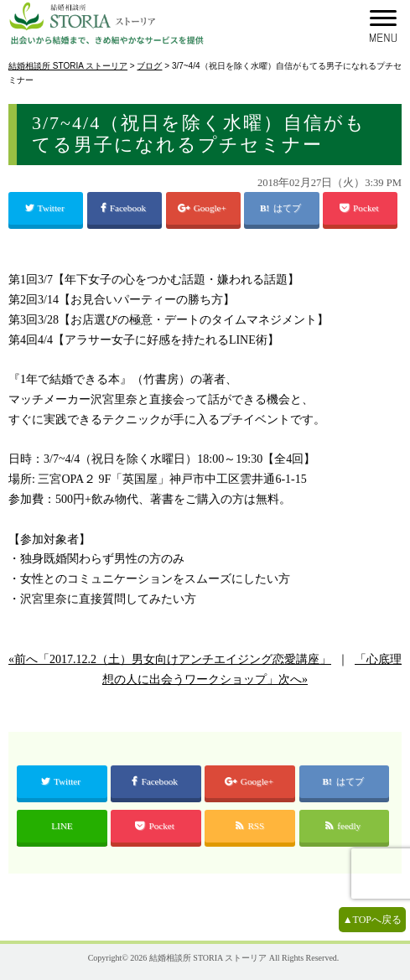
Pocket (360, 208)
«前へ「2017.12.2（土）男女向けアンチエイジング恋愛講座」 (170, 659)
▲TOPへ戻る (372, 920)
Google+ (203, 208)
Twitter (46, 208)
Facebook (125, 208)
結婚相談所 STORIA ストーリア (208, 958)
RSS (250, 826)
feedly (344, 826)
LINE (62, 826)
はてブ (288, 208)
